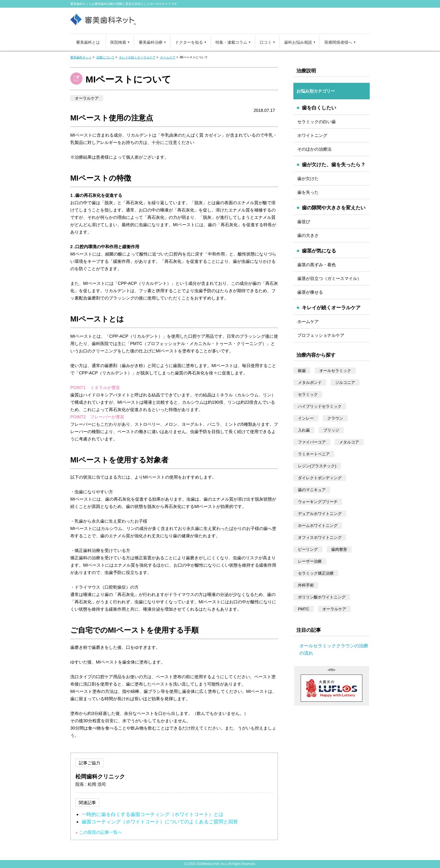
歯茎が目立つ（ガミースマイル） (329, 278)
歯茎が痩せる (310, 292)
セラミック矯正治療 (316, 573)
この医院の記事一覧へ (101, 832)
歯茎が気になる (319, 251)
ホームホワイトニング (318, 526)
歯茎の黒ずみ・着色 (317, 265)
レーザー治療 (310, 561)
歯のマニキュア (312, 490)
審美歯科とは (88, 42)
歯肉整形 (339, 549)
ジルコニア (345, 383)
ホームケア (308, 322)
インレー (306, 418)
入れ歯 (304, 430)
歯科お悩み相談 (298, 42)
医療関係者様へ (338, 42)
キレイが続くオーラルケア (331, 308)
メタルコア (349, 442)
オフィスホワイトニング (320, 537)
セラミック (308, 394)
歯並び (304, 222)
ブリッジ (331, 430)
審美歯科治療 (151, 42)
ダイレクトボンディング (320, 478)
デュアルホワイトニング (320, 514)
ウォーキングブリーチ (318, 502)
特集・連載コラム (231, 42)
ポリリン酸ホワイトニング (322, 597)
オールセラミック (335, 371)
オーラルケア (87, 98)
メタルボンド (310, 383)
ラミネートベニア (314, 454)
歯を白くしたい (319, 108)
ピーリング (308, 549)
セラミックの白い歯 (317, 122)
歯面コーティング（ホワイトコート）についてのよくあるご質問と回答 (160, 822)
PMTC (304, 609)
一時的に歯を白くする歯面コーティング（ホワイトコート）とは (152, 814)
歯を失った (308, 192)
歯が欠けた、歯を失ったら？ (334, 165)
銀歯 (302, 371)
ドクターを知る (189, 42)
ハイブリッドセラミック (320, 406)
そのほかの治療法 (314, 149)
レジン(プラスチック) (317, 466)
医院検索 (118, 42)
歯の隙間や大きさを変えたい (334, 208)
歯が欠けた (308, 178)
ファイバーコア (312, 442)
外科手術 (306, 585)
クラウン (335, 418)
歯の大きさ (308, 235)
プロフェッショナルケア (321, 335)
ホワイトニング (312, 135)
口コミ (266, 42)
